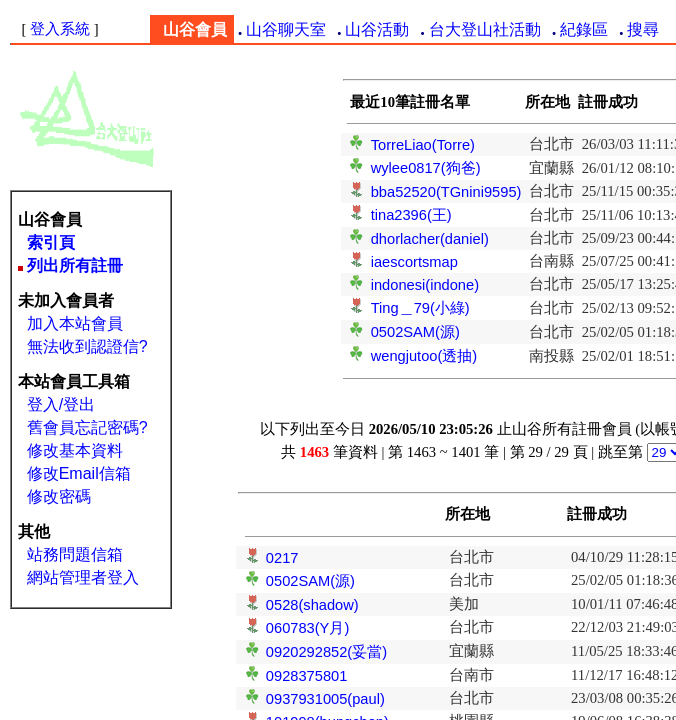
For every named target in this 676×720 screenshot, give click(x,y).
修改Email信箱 (79, 473)
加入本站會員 (75, 323)
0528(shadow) (312, 605)
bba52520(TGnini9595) (446, 192)
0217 (282, 558)
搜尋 (643, 29)
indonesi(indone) (425, 285)
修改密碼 (59, 496)
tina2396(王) (411, 215)
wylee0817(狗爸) (426, 168)
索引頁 (51, 242)
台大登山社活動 (485, 29)
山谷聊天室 (286, 29)
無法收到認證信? (87, 346)
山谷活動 (377, 29)
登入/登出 (61, 404)
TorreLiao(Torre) (423, 145)
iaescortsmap (414, 262)
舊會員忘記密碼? (87, 427)
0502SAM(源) (415, 332)
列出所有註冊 (75, 265)
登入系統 (60, 29)
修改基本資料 (75, 450)
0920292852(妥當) (326, 652)
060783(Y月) (307, 628)
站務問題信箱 (75, 554)
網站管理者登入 (83, 577)
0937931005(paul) (325, 699)
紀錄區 (584, 29)
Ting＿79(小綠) (420, 308)
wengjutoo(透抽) (424, 356)
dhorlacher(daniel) (430, 239)
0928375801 (307, 676)
